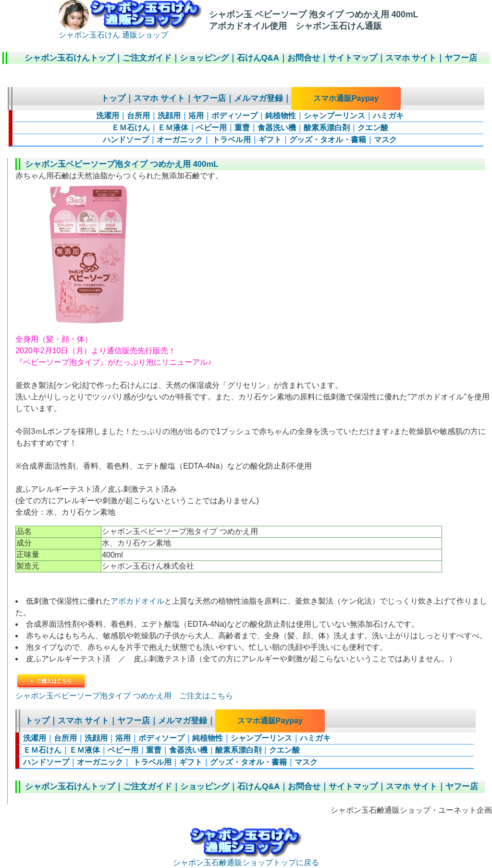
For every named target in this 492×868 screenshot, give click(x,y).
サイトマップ (353, 58)
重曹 (242, 128)
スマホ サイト (411, 58)
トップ (113, 98)
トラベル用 (231, 140)
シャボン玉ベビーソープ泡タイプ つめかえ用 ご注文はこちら (124, 696)
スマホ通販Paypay (346, 98)
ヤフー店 (461, 58)
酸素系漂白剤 (327, 128)
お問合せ (304, 58)
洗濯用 (108, 116)
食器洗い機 (277, 128)
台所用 (138, 116)
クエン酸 (373, 128)
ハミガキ (388, 116)
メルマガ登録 (258, 98)
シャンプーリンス (334, 116)
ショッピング (204, 58)
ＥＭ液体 (173, 128)
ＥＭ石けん (131, 128)
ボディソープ (234, 116)
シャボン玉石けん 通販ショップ (130, 31)
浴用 (196, 116)
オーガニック (180, 140)
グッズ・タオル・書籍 (328, 140)
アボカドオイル (137, 601)
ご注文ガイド (147, 58)
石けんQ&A (258, 58)
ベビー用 (211, 128)
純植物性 (281, 116)
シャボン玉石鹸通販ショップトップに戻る (246, 859)
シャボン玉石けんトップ (69, 58)
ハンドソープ (126, 140)
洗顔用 (169, 116)
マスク (385, 140)
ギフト (270, 140)
